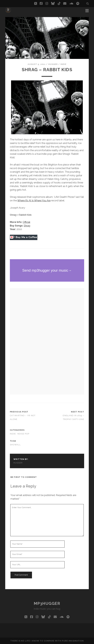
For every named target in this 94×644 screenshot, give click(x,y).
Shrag (27, 226)
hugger (53, 64)
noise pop (23, 434)
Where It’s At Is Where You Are (34, 201)
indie (63, 64)
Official (26, 222)
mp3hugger (47, 603)
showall (15, 445)
